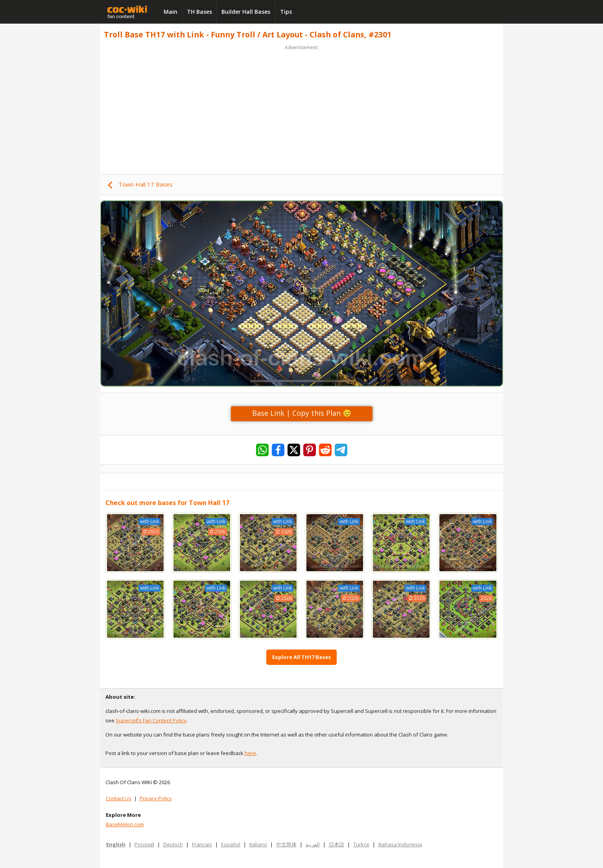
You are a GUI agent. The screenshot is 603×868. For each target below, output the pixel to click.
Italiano (258, 844)
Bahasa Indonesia (400, 844)
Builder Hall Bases (246, 12)
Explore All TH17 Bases (301, 657)
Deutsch (173, 844)
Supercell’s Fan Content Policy (151, 720)
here (250, 753)
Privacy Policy (156, 798)
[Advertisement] (302, 107)
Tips (286, 12)
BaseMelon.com (125, 824)
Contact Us (119, 798)
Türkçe (361, 844)
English (116, 844)
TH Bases (199, 12)
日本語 (337, 844)
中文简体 (286, 844)
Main (171, 12)
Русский (144, 844)
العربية (313, 844)
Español (231, 844)
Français (202, 844)
